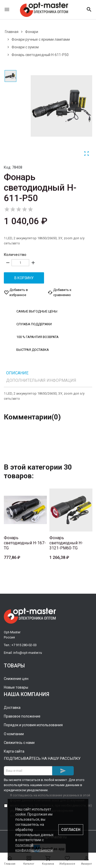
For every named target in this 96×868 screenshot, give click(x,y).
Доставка (12, 707)
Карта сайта (14, 751)
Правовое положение (22, 716)
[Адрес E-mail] (28, 771)
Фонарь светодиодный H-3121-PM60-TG (66, 543)
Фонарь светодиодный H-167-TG (25, 543)
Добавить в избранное (16, 292)
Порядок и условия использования (33, 725)
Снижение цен (16, 678)
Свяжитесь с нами (19, 742)
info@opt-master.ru (28, 652)
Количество (15, 255)
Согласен (71, 830)
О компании (14, 734)
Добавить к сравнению (60, 292)
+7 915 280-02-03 (24, 645)
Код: (8, 167)
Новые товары (16, 687)
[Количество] (20, 263)
